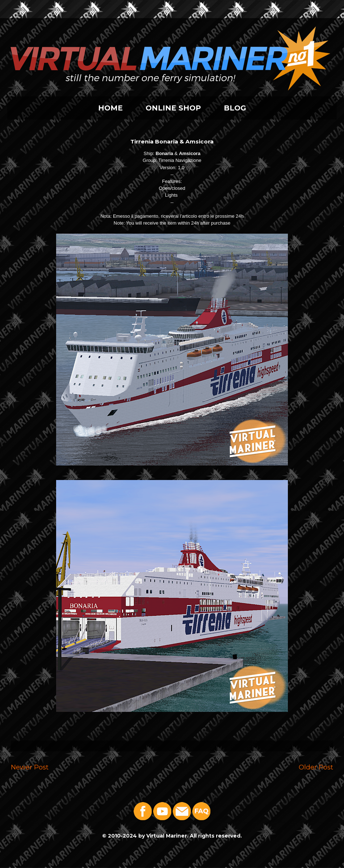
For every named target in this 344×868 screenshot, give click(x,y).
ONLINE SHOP (173, 108)
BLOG (235, 108)
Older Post (316, 767)
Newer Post (30, 767)
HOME (110, 108)
